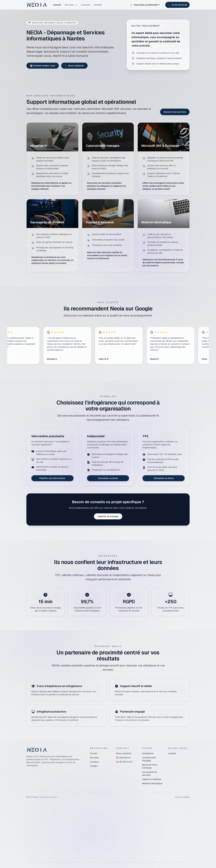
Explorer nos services (175, 112)
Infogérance (148, 753)
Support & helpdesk (152, 779)
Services (71, 5)
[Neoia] (37, 5)
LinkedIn (172, 753)
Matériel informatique (152, 783)
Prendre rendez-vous (43, 66)
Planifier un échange (108, 516)
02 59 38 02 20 (124, 762)
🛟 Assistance (123, 758)
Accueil (57, 5)
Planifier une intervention (52, 478)
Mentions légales (182, 797)
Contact (98, 5)
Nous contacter (74, 66)
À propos (86, 5)
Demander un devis (108, 478)
